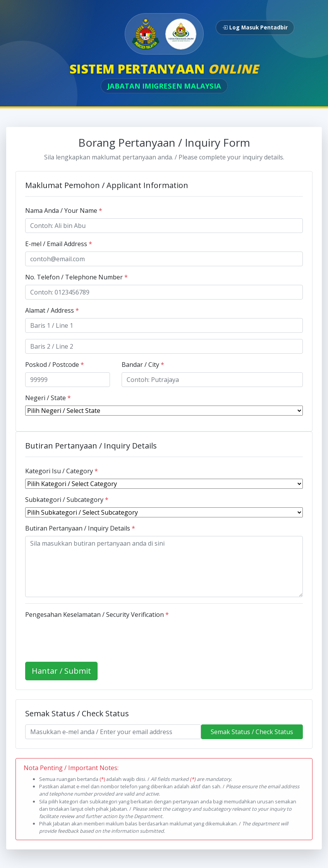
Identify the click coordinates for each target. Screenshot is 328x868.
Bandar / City (143, 365)
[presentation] (84, 637)
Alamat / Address (52, 310)
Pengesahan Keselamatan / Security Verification (97, 615)
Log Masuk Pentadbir (255, 27)
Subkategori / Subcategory (67, 500)
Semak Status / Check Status (252, 732)
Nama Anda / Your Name (64, 211)
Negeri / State (48, 398)
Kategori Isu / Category (62, 471)
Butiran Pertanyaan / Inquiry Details (80, 528)
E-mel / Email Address (59, 244)
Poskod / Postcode (55, 365)
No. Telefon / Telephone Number (76, 277)
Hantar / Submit (61, 671)
